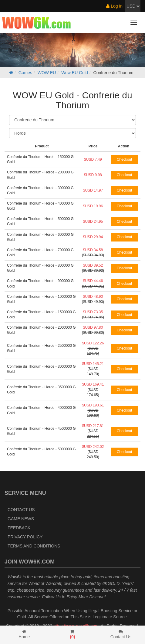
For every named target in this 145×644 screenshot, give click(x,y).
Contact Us (21, 510)
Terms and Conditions (34, 546)
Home (24, 634)
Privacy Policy (25, 537)
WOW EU (47, 73)
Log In (114, 6)
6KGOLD (111, 583)
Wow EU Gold (75, 73)
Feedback (19, 528)
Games (25, 73)
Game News (21, 519)
